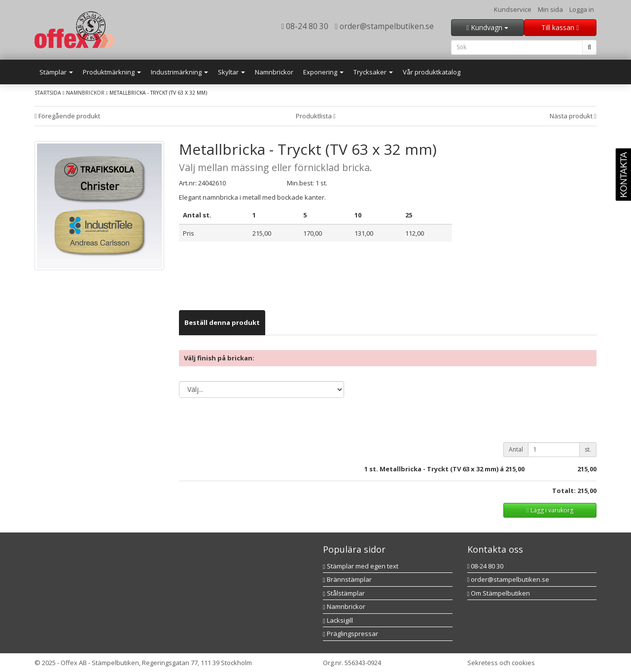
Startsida (48, 93)
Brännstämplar (347, 579)
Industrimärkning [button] (179, 72)
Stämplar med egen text (361, 566)
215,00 (515, 469)
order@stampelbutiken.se (384, 26)
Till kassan (560, 27)
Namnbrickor (274, 72)
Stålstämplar (344, 593)
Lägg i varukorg (550, 510)
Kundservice (513, 9)
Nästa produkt (573, 116)
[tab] (222, 323)
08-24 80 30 (305, 26)
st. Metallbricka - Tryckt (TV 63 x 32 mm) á (437, 469)
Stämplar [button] (56, 72)
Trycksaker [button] (373, 72)
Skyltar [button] (231, 72)
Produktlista (316, 116)
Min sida (550, 9)
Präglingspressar (351, 634)
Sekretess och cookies (501, 663)
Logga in (582, 9)
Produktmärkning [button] (112, 72)
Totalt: (564, 491)
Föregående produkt (67, 116)
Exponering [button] (323, 72)
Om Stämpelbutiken (499, 593)
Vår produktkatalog (432, 72)
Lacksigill (338, 620)
